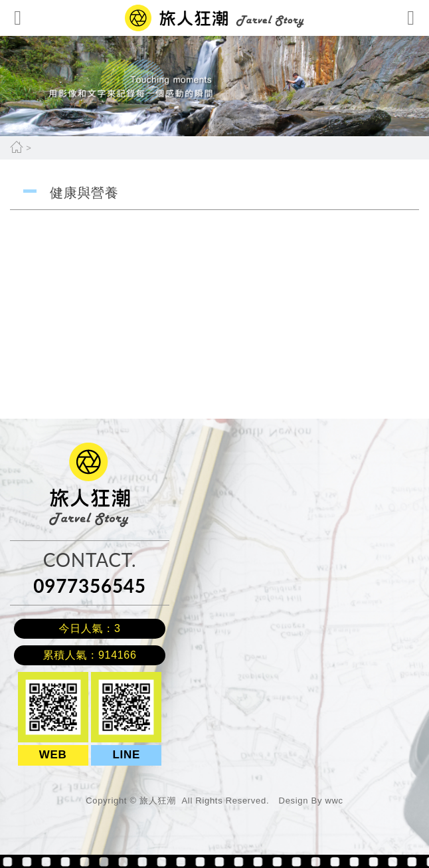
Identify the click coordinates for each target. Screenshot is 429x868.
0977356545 (89, 586)
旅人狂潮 (69, 449)
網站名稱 (214, 18)
